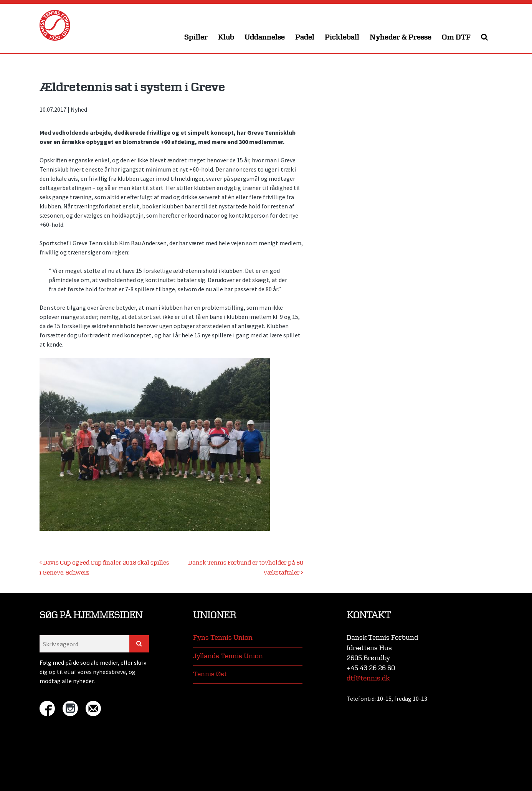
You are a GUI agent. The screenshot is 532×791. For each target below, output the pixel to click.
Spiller (196, 37)
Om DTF (456, 37)
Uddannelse (265, 37)
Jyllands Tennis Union (228, 656)
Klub (226, 37)
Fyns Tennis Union (223, 638)
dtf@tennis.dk (368, 678)
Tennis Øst (210, 674)
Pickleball (342, 37)
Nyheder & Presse (401, 37)
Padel (305, 37)
